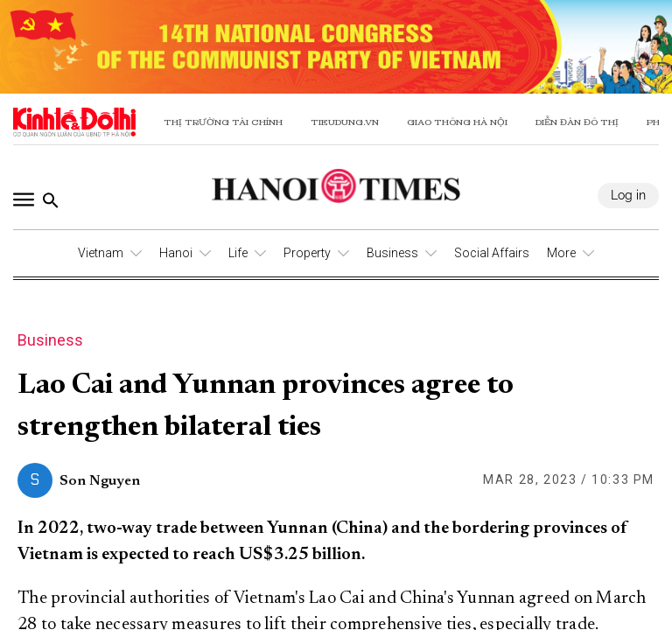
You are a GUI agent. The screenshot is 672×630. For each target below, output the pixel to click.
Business (392, 253)
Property (307, 253)
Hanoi (176, 253)
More (561, 253)
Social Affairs (492, 253)
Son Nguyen (100, 481)
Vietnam (101, 253)
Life (238, 253)
